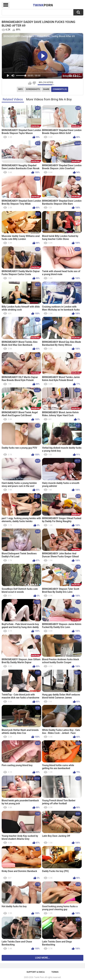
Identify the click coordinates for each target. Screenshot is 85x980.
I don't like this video (34, 83)
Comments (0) (60, 89)
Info (21, 89)
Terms (55, 972)
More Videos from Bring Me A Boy (49, 99)
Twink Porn (39, 977)
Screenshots (33, 89)
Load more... (42, 958)
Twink (43, 5)
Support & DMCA (36, 972)
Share (46, 89)
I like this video (30, 83)
